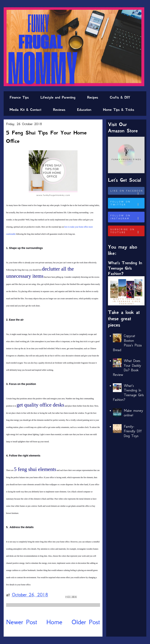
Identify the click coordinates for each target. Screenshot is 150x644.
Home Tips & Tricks (119, 110)
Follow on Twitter (127, 203)
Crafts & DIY (120, 97)
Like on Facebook (127, 192)
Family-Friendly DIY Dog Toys (133, 431)
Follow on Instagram (127, 217)
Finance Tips (19, 97)
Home (54, 622)
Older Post (86, 622)
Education (84, 110)
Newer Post (22, 622)
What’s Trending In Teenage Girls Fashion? (125, 268)
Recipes (93, 97)
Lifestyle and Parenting (58, 97)
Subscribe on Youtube (127, 231)
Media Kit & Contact (25, 110)
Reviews (59, 110)
